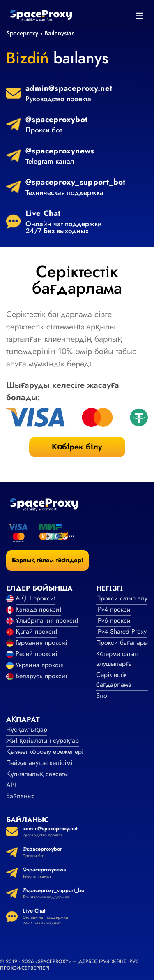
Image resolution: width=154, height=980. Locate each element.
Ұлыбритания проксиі (47, 620)
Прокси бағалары (122, 643)
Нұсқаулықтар (27, 729)
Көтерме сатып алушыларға (117, 659)
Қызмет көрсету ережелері (45, 752)
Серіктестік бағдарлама (114, 680)
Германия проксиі (41, 643)
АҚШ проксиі (36, 598)
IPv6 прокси (113, 620)
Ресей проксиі (36, 654)
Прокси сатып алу (122, 598)
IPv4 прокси (113, 609)
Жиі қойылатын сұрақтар (43, 740)
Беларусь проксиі (41, 676)
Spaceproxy (22, 33)
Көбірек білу (77, 447)
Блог (103, 696)
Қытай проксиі (36, 631)
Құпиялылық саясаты (37, 774)
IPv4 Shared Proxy (121, 631)
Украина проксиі (40, 665)
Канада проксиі (38, 609)
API (11, 785)
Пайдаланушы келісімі (39, 763)
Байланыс (21, 796)
